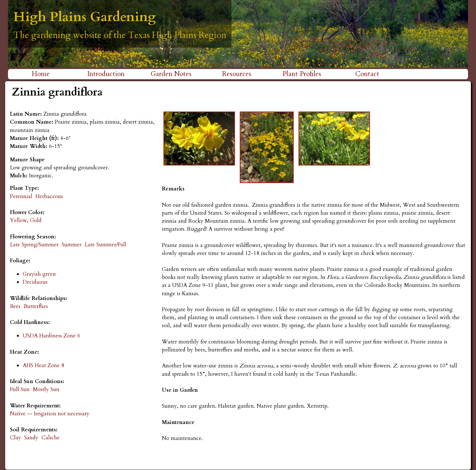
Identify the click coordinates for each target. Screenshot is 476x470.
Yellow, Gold (26, 220)
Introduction (106, 74)
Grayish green (39, 274)
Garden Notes (171, 74)
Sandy (31, 438)
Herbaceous (49, 196)
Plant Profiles (302, 74)
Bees (15, 306)
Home (41, 74)
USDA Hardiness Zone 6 (51, 336)
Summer (72, 245)
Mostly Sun (46, 389)
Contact (367, 74)
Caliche (51, 438)
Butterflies (36, 306)
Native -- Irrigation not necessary (50, 414)
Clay (15, 438)
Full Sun (20, 389)
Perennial (21, 196)
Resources (237, 74)
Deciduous (35, 282)
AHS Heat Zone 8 (43, 365)
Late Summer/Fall (106, 245)
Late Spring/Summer (34, 245)
